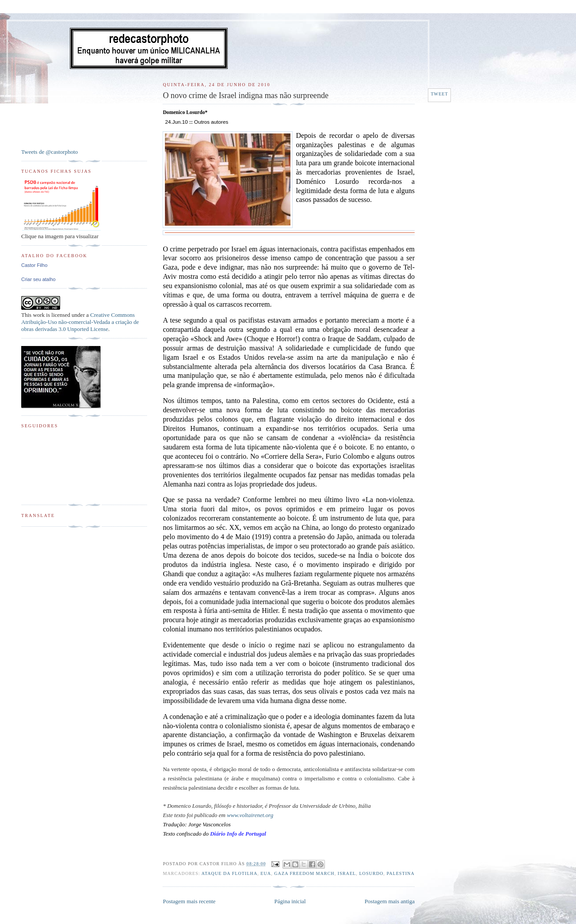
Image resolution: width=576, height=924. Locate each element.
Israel (347, 873)
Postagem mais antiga (390, 901)
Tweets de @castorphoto (50, 152)
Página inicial (290, 901)
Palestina (400, 873)
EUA (266, 873)
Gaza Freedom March (304, 873)
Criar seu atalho (38, 279)
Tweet (439, 94)
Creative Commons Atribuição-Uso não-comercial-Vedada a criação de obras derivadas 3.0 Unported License (80, 322)
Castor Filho (34, 265)
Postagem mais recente (189, 901)
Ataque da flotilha (230, 873)
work (39, 315)
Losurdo (371, 873)
